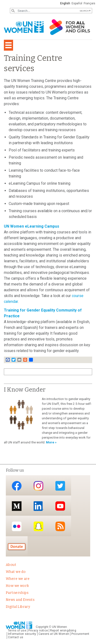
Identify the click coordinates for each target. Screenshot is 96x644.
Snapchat (38, 526)
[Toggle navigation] (8, 45)
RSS (60, 526)
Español (77, 3)
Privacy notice (38, 630)
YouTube (60, 506)
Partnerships (17, 593)
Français (89, 3)
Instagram (38, 486)
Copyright (42, 627)
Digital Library (18, 607)
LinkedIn (38, 506)
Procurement (80, 634)
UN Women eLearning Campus (32, 226)
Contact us (16, 637)
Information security (22, 634)
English (65, 3)
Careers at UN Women (54, 634)
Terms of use (17, 630)
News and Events (20, 600)
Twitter (60, 486)
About (11, 565)
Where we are (18, 579)
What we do (16, 572)
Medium (17, 506)
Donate (17, 547)
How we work (17, 586)
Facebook (17, 486)
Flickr (17, 526)
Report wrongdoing (63, 630)
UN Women (59, 627)
